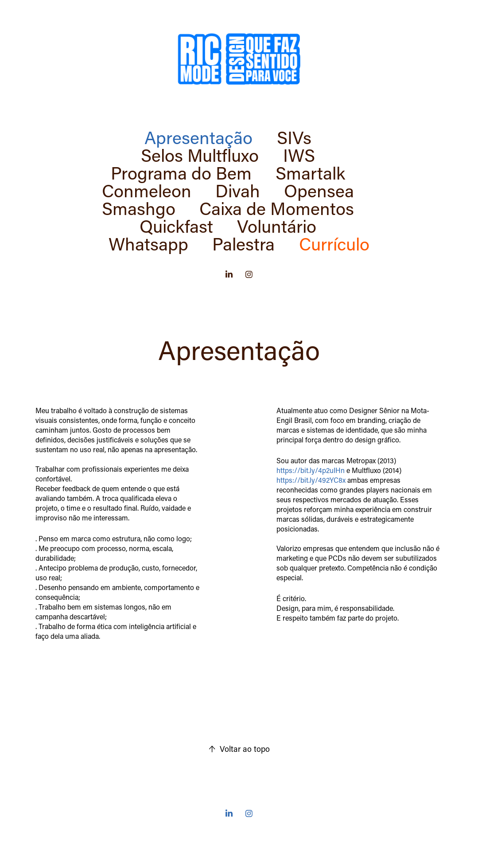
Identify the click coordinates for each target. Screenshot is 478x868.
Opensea (319, 190)
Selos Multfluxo (200, 155)
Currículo (334, 243)
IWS (299, 155)
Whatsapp (148, 243)
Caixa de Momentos (277, 208)
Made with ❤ (228, 837)
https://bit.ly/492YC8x (311, 480)
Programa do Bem (181, 172)
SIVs (294, 137)
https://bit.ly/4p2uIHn (311, 470)
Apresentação (198, 137)
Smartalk (310, 172)
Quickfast (176, 226)
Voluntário (277, 226)
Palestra (243, 243)
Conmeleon (147, 190)
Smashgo (139, 208)
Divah (238, 190)
